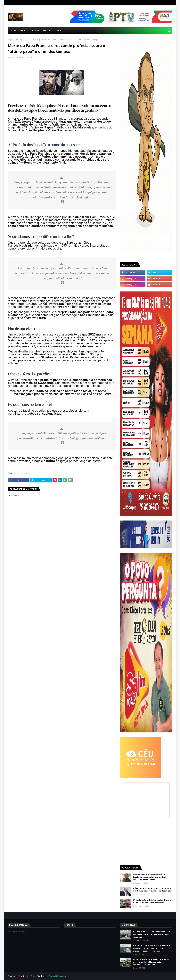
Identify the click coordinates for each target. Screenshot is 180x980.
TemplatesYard (29, 976)
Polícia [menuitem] (35, 31)
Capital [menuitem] (24, 31)
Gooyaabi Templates (57, 976)
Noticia (17, 473)
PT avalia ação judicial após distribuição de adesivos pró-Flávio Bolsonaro (152, 901)
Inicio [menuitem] (13, 31)
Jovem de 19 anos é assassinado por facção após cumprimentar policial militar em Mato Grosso (150, 877)
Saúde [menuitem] (59, 31)
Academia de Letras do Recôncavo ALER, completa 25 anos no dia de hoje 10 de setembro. (152, 934)
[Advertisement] (146, 842)
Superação (24, 39)
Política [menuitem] (47, 31)
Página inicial (13, 39)
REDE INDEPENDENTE (18, 57)
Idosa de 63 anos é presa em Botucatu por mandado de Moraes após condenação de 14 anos (151, 962)
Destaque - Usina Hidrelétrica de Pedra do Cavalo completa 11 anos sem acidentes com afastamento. (151, 948)
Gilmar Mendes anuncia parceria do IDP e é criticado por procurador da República (152, 890)
